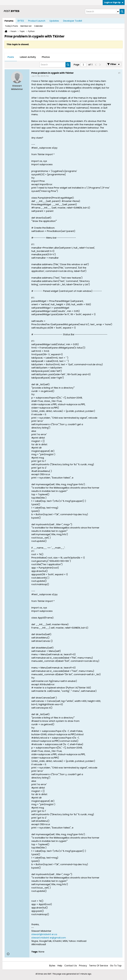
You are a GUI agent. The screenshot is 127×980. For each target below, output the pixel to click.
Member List (26, 26)
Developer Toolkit (73, 21)
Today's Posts (11, 26)
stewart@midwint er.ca (44, 934)
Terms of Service (98, 966)
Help (60, 966)
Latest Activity (28, 57)
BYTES (21, 21)
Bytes (52, 966)
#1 (119, 73)
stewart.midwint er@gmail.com (49, 938)
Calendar (38, 26)
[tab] (11, 57)
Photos (46, 57)
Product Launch (37, 21)
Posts (11, 57)
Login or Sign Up (114, 2)
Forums (9, 21)
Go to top (116, 966)
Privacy (83, 966)
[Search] (102, 11)
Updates (54, 21)
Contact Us (71, 966)
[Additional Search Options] (118, 11)
